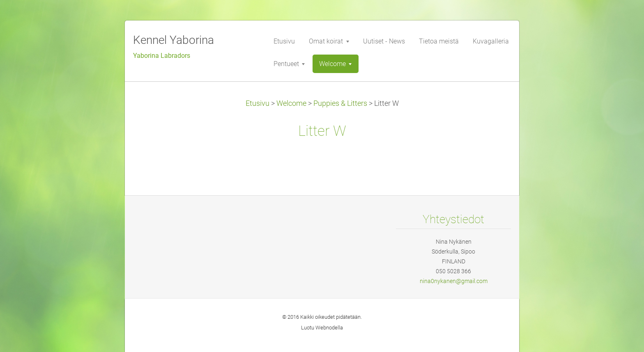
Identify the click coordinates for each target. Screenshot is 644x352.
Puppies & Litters (340, 103)
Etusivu (258, 103)
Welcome (291, 103)
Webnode (327, 328)
